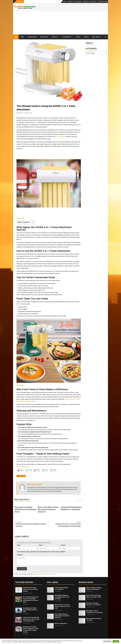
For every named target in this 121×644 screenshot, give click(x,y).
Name (19, 545)
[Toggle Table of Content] (32, 222)
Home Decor (44, 37)
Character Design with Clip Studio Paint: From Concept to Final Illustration (31, 619)
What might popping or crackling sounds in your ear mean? (62, 597)
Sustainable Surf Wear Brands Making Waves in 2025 (30, 610)
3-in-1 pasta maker (61, 137)
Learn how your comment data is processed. (45, 574)
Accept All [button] (116, 641)
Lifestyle (54, 37)
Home (64, 1)
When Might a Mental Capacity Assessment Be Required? (62, 616)
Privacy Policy (78, 1)
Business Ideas (32, 37)
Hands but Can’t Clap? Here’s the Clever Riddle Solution (30, 589)
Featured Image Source (23, 467)
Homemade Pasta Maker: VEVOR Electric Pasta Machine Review (26, 509)
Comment (20, 555)
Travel (78, 37)
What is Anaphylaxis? (61, 624)
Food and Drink (21, 476)
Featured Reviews (24, 582)
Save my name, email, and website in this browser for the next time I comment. (41, 552)
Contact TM (86, 1)
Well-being (96, 37)
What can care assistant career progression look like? (62, 606)
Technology (67, 37)
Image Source (20, 218)
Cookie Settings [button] (107, 641)
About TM (70, 1)
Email (41, 545)
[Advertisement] (60, 23)
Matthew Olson (20, 113)
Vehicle (86, 37)
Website (63, 545)
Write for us (93, 1)
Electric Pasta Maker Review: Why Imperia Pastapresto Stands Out (48, 509)
